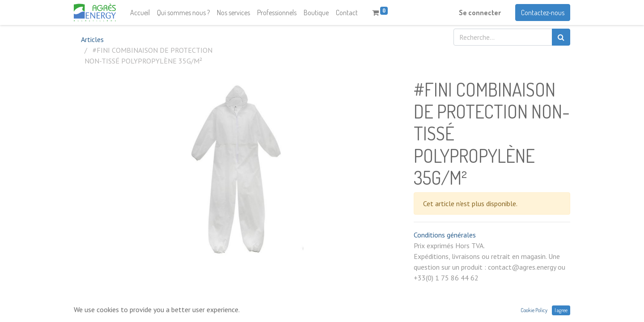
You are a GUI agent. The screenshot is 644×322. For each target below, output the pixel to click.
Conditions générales (445, 235)
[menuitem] (140, 13)
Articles (92, 39)
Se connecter (480, 13)
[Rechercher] (561, 37)
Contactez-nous (543, 13)
